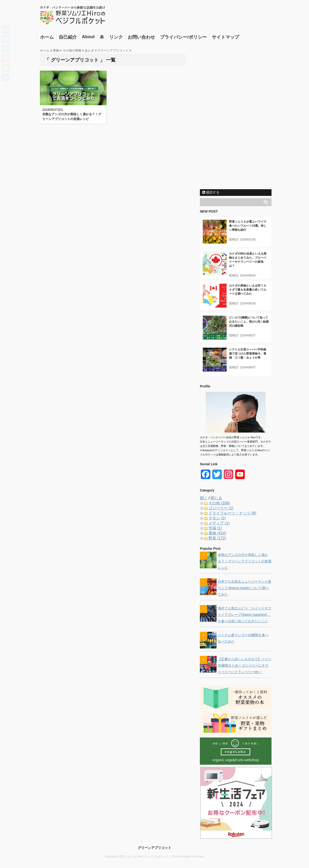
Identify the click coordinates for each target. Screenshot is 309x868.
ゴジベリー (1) (221, 508)
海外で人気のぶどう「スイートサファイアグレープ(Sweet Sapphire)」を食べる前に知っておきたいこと (245, 615)
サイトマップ (225, 37)
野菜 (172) (217, 538)
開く (204, 498)
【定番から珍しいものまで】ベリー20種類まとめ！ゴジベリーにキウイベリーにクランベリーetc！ (245, 665)
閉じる (216, 498)
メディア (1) (219, 523)
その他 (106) (219, 503)
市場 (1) (215, 528)
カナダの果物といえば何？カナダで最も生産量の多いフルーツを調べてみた (248, 290)
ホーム (47, 37)
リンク (116, 37)
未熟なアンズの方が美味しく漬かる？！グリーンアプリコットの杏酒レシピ (245, 561)
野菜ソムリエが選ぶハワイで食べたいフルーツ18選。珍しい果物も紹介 (248, 226)
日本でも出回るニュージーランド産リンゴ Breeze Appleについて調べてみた (245, 588)
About (88, 37)
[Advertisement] (236, 115)
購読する (211, 192)
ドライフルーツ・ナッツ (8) (232, 513)
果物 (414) (217, 533)
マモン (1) (217, 518)
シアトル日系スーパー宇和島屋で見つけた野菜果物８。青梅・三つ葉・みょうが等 (248, 354)
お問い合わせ (141, 37)
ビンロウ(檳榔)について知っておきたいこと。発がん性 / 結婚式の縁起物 (249, 322)
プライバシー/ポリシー (183, 37)
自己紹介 (68, 37)
